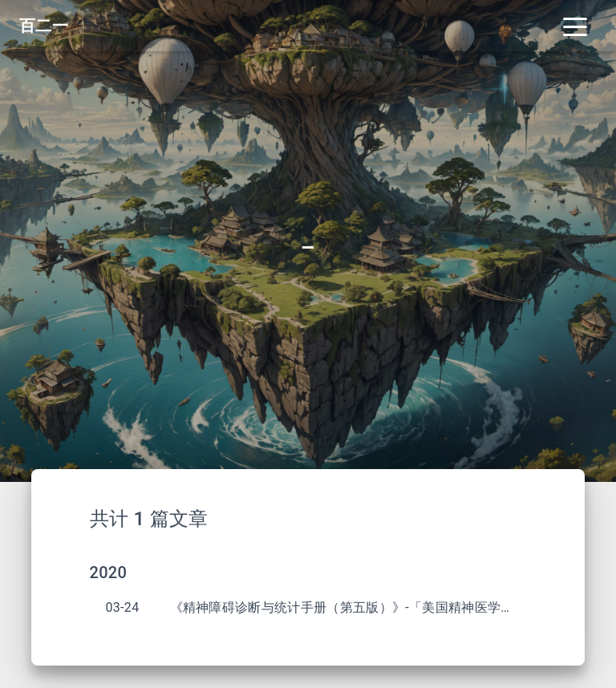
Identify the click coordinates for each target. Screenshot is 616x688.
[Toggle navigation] (575, 26)
